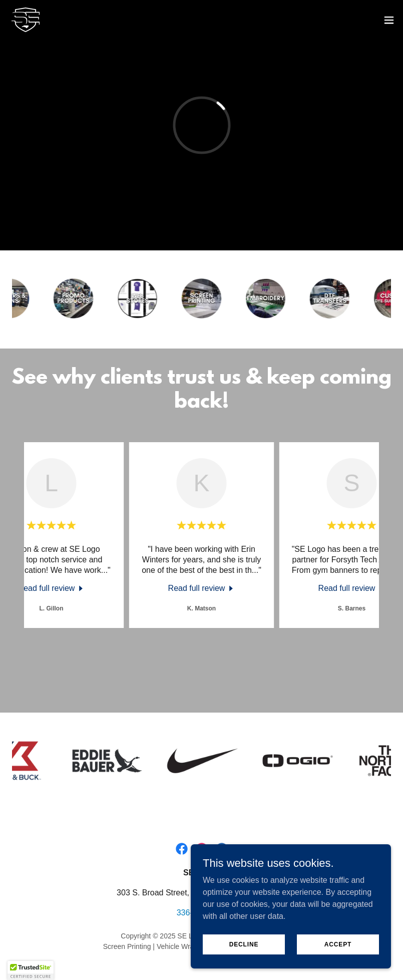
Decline (244, 944)
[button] (389, 20)
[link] (26, 20)
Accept (338, 944)
